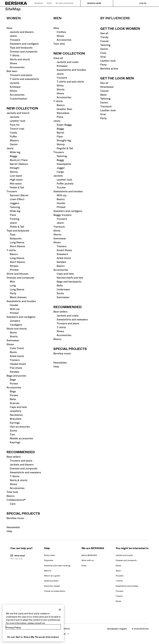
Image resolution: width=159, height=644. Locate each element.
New (9, 28)
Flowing (15, 219)
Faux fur (15, 125)
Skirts (13, 333)
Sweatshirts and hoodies (21, 301)
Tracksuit (59, 227)
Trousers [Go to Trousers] (119, 576)
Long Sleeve (17, 242)
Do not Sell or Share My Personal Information (33, 637)
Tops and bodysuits (21, 48)
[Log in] (139, 3)
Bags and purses (16, 376)
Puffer (13, 136)
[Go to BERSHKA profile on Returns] (48, 571)
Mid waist (16, 184)
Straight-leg (64, 140)
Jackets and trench (18, 113)
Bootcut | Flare (19, 160)
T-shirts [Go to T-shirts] (119, 581)
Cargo (60, 172)
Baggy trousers (62, 215)
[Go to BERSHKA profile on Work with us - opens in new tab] (88, 560)
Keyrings (15, 442)
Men (57, 18)
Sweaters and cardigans (24, 44)
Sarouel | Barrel (19, 195)
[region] (33, 623)
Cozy (103, 53)
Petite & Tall (17, 187)
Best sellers (14, 457)
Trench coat (17, 129)
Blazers (14, 140)
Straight (15, 168)
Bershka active (109, 69)
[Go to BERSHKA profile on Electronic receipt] (52, 586)
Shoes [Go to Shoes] (118, 566)
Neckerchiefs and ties (70, 278)
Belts (13, 399)
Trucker (61, 187)
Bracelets (16, 419)
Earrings (15, 423)
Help (9, 531)
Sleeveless (63, 113)
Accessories (17, 67)
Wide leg (15, 152)
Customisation (19, 99)
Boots (13, 352)
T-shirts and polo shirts (70, 82)
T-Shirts (15, 55)
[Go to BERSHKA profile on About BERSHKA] (89, 555)
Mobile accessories (21, 438)
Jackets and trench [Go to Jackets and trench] (124, 555)
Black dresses (18, 297)
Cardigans (16, 325)
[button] (22, 557)
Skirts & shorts (19, 480)
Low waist (16, 176)
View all (58, 58)
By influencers (115, 18)
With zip (15, 309)
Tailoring (15, 207)
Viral (103, 57)
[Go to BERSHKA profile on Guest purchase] (51, 581)
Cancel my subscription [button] (55, 591)
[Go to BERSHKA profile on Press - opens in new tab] (84, 566)
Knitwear (15, 87)
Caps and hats (18, 407)
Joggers (15, 203)
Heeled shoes (18, 364)
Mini (12, 282)
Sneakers (62, 254)
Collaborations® (16, 500)
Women (14, 18)
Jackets (15, 83)
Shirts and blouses (17, 274)
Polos (60, 117)
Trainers (15, 360)
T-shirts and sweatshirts (24, 79)
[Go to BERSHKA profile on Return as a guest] (52, 576)
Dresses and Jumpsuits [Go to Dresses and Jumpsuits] (126, 560)
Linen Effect (17, 199)
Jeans (13, 36)
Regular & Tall (65, 148)
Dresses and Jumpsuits (24, 52)
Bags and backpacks (69, 282)
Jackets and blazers (22, 32)
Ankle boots (17, 356)
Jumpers (15, 321)
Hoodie (14, 305)
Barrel (60, 133)
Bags (13, 380)
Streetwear (107, 87)
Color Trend (17, 348)
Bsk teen (12, 71)
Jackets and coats (68, 62)
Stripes (14, 266)
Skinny (14, 172)
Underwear (63, 289)
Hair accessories (20, 427)
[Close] (60, 610)
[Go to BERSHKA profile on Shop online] (49, 555)
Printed (14, 270)
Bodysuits (16, 238)
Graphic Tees (64, 109)
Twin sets (59, 44)
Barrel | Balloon (19, 164)
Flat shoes (16, 368)
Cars (13, 504)
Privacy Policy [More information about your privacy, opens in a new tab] (13, 628)
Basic (104, 95)
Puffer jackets (65, 184)
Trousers (15, 40)
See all (104, 33)
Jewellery (16, 411)
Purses (14, 384)
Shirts (60, 86)
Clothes (61, 32)
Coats (13, 133)
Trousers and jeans (21, 75)
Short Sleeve (17, 246)
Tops (13, 235)
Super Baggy (64, 125)
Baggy (14, 156)
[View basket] (151, 3)
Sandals (15, 372)
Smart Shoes (64, 250)
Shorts (14, 336)
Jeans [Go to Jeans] (118, 571)
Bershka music (15, 518)
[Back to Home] (16, 3)
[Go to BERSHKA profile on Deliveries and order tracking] (57, 566)
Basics (14, 254)
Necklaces (16, 415)
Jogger (61, 168)
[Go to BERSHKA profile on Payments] (49, 560)
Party (13, 293)
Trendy (104, 37)
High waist (16, 180)
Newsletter (13, 527)
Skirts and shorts (20, 59)
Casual (104, 41)
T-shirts (11, 250)
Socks (13, 431)
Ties (12, 434)
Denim (14, 144)
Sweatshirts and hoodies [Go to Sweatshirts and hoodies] (127, 586)
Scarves (15, 403)
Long (13, 285)
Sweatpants (64, 164)
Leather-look (18, 121)
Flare (13, 215)
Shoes (13, 63)
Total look (12, 492)
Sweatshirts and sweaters (25, 472)
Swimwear (13, 340)
